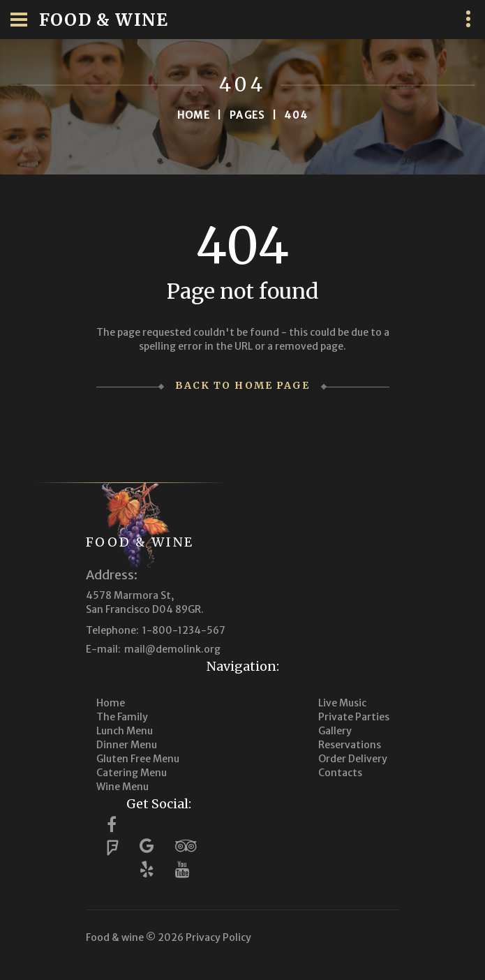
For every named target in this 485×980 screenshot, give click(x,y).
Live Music (342, 703)
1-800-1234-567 (184, 630)
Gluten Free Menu (138, 759)
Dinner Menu (127, 745)
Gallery (335, 731)
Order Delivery (353, 759)
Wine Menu (122, 787)
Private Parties (354, 717)
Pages (247, 115)
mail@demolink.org (172, 649)
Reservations (350, 745)
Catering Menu (132, 773)
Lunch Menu (125, 731)
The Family (122, 717)
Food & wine (140, 542)
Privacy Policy (218, 937)
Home (194, 115)
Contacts (340, 773)
